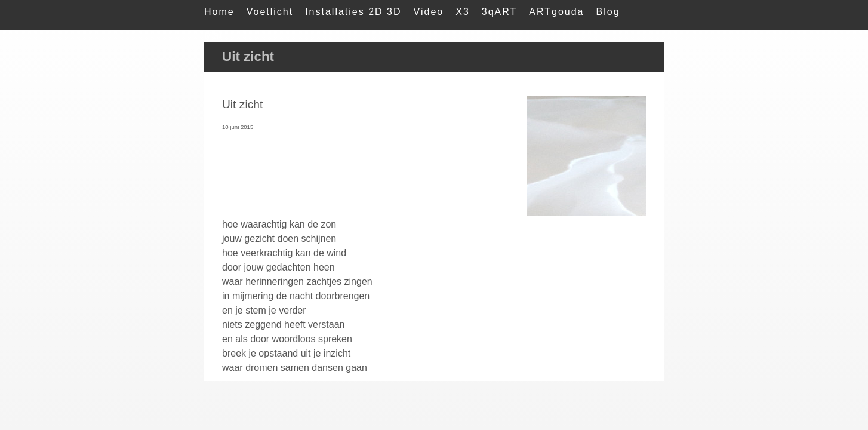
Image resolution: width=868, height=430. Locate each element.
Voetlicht (270, 12)
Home (219, 12)
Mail (215, 36)
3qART (500, 12)
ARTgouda (556, 12)
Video (429, 12)
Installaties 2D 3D (353, 12)
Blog (608, 12)
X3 (463, 12)
